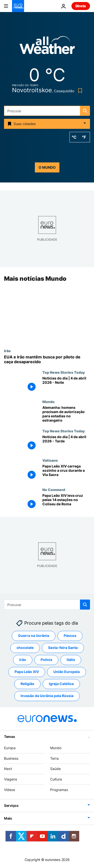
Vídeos (10, 790)
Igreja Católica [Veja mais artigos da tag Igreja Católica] (61, 684)
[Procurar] (47, 111)
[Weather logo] (47, 47)
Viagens (11, 779)
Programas (59, 790)
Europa (10, 748)
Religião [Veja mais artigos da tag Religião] (27, 684)
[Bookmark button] (79, 91)
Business (11, 758)
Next (8, 769)
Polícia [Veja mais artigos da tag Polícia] (46, 660)
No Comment (54, 490)
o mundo (47, 167)
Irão (7, 351)
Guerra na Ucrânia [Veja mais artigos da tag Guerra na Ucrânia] (34, 636)
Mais (8, 818)
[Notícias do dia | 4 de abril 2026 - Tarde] (66, 444)
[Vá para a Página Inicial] (18, 6)
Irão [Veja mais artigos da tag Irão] (23, 660)
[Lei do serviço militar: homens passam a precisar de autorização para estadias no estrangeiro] (66, 414)
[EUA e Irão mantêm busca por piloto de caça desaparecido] (47, 359)
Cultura (56, 779)
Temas (10, 737)
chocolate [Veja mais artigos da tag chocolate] (25, 648)
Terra (54, 758)
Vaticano (50, 460)
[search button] (85, 111)
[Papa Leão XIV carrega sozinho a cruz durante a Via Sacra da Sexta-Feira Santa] (66, 473)
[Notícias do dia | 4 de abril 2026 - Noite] (66, 385)
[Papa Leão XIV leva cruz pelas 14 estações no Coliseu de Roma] (66, 502)
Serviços (11, 805)
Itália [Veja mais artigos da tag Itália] (71, 660)
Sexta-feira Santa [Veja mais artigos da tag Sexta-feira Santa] (63, 648)
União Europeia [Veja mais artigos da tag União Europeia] (67, 672)
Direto (81, 6)
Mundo (49, 402)
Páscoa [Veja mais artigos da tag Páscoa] (70, 636)
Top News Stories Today (64, 372)
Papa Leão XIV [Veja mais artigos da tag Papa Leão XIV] (27, 672)
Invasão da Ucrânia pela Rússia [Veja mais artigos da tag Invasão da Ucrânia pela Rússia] (47, 696)
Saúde (55, 769)
